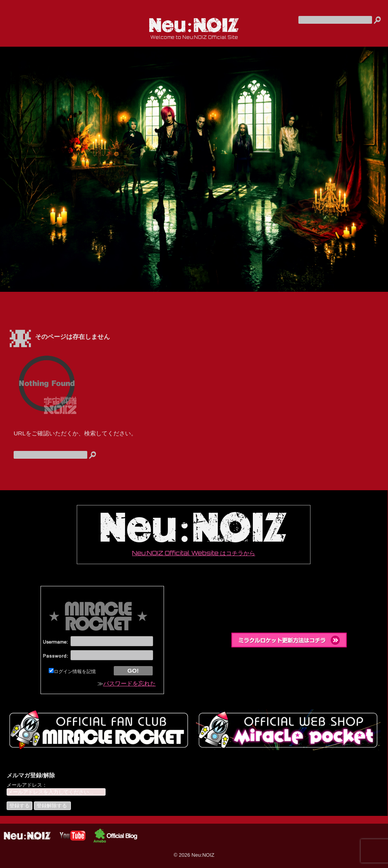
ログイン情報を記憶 (72, 672)
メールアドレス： (27, 785)
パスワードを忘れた (130, 683)
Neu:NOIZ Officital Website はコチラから (194, 534)
